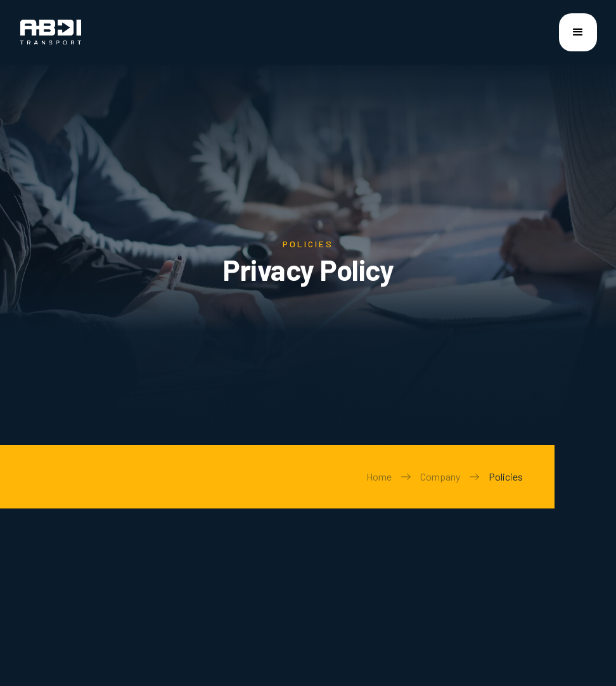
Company (440, 476)
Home (379, 476)
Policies (506, 476)
